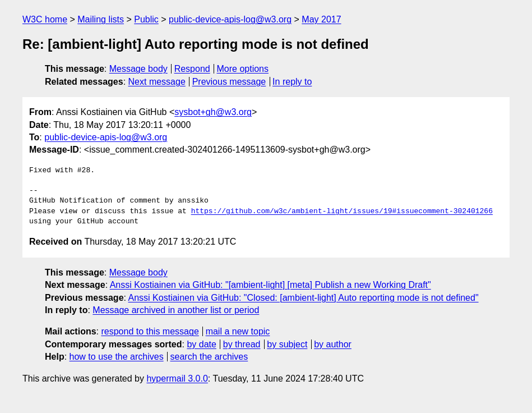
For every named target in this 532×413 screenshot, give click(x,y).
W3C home (45, 19)
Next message (157, 82)
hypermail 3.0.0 (177, 378)
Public (146, 19)
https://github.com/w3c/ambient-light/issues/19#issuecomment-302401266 (342, 212)
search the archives (209, 357)
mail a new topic (238, 331)
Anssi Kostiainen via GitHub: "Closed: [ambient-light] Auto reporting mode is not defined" (304, 298)
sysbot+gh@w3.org (213, 112)
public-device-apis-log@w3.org (230, 19)
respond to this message (150, 331)
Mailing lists (101, 19)
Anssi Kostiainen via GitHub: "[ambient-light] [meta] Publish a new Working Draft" (270, 285)
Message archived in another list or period (176, 310)
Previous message (229, 82)
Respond (192, 69)
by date (201, 344)
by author (333, 344)
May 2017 (321, 19)
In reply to (292, 82)
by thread (242, 344)
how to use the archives (117, 357)
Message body (138, 69)
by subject (287, 344)
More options (243, 69)
